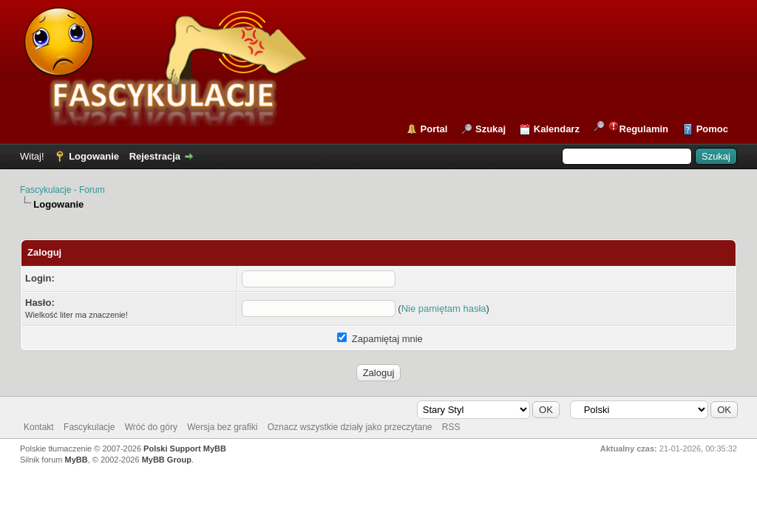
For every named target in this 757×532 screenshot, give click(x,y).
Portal (434, 129)
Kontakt (39, 427)
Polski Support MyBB (185, 449)
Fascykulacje (89, 427)
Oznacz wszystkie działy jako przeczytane (350, 427)
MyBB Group (167, 460)
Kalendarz (557, 129)
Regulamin (638, 127)
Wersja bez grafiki (222, 427)
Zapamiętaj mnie (380, 339)
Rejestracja (155, 156)
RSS (451, 427)
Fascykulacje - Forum (62, 190)
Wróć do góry (151, 427)
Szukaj (490, 129)
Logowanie (94, 156)
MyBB (77, 460)
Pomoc (712, 129)
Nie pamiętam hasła (444, 308)
